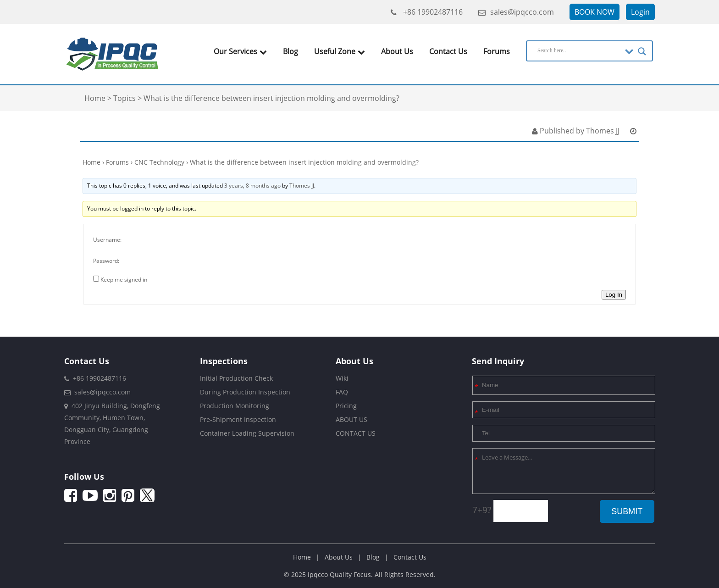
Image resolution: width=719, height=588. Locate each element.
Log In (614, 295)
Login (640, 12)
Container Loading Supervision (247, 433)
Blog (290, 51)
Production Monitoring (235, 406)
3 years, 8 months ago (252, 186)
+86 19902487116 (427, 12)
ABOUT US (351, 419)
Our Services (240, 51)
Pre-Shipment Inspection (238, 419)
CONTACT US (356, 433)
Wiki (342, 378)
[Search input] (579, 50)
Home (91, 162)
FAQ (342, 392)
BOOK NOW (595, 12)
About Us (397, 51)
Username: (107, 240)
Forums (497, 51)
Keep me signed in (124, 280)
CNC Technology (159, 162)
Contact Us (448, 51)
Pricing (346, 406)
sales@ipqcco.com (516, 12)
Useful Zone (340, 51)
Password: (106, 261)
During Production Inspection (245, 392)
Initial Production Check (236, 378)
